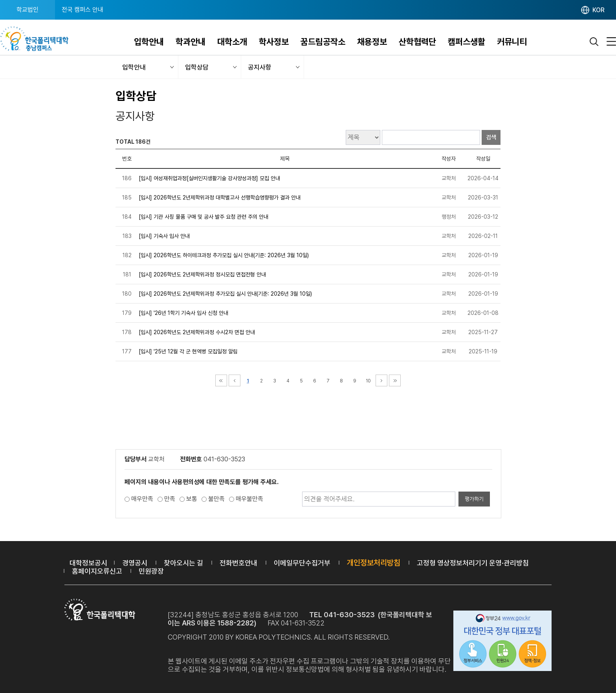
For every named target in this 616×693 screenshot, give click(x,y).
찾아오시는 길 (183, 563)
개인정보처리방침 (374, 563)
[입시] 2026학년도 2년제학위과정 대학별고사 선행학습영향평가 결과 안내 (220, 197)
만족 (170, 499)
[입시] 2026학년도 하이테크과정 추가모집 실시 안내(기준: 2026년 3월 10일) (224, 255)
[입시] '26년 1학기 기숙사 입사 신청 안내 (183, 313)
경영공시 (135, 563)
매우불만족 (249, 499)
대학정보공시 (88, 563)
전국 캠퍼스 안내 (82, 10)
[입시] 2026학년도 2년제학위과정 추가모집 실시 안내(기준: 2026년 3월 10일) (225, 294)
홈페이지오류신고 (97, 571)
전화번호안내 (238, 563)
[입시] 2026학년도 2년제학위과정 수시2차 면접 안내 (197, 332)
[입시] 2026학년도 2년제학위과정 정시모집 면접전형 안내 (202, 274)
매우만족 (142, 499)
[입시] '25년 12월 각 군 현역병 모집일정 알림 (188, 351)
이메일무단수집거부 (302, 563)
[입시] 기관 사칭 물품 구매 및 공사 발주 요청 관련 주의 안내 (203, 217)
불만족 (216, 499)
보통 (192, 499)
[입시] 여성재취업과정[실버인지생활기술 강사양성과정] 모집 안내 (209, 178)
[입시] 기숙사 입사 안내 (164, 236)
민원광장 (151, 571)
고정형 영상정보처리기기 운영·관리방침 (473, 563)
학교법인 (27, 10)
